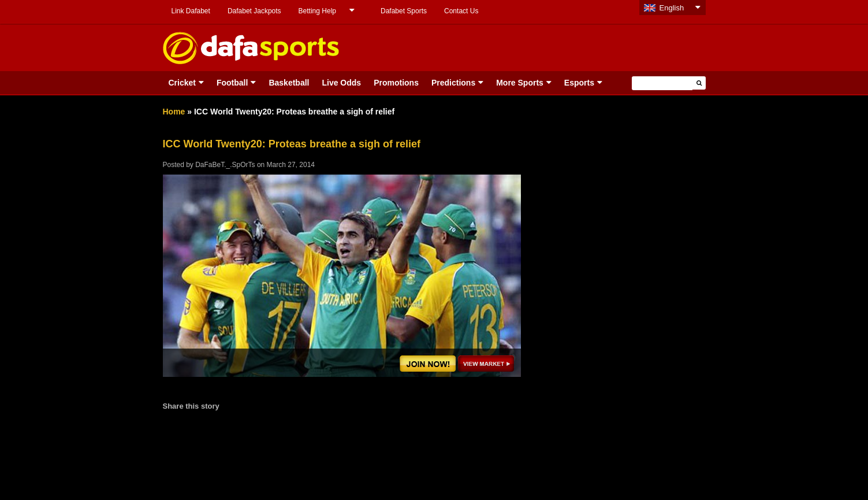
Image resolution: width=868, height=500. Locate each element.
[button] (699, 83)
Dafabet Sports (404, 11)
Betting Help (317, 11)
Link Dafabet (191, 11)
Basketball (289, 83)
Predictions (453, 83)
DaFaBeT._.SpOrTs (225, 165)
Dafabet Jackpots (254, 11)
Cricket (182, 83)
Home (174, 112)
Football (232, 83)
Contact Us (461, 11)
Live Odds (341, 83)
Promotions (396, 83)
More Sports (520, 83)
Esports (579, 83)
